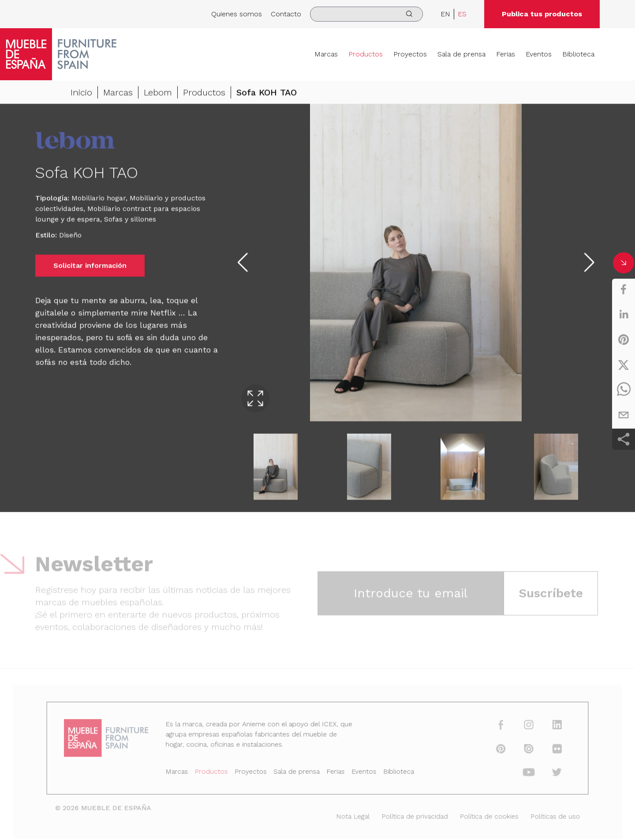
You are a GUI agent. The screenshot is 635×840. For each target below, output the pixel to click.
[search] (366, 14)
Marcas (326, 54)
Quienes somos (237, 14)
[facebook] (624, 289)
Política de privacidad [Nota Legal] (410, 815)
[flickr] (545, 750)
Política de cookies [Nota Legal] (481, 815)
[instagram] (518, 728)
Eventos (539, 54)
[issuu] (518, 750)
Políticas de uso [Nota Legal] (543, 815)
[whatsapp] (624, 390)
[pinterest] (624, 340)
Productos (366, 54)
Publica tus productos (542, 14)
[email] (624, 415)
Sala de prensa (461, 54)
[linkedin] (624, 314)
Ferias (506, 54)
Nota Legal (351, 815)
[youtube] (518, 773)
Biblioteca (578, 54)
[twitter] (624, 365)
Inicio (81, 94)
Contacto (286, 14)
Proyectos (410, 54)
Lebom (158, 94)
